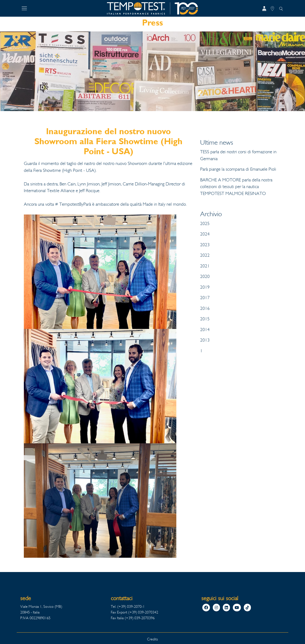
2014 (205, 330)
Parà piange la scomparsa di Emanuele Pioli (238, 169)
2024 (205, 234)
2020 (205, 276)
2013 (205, 340)
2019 (205, 287)
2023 (205, 245)
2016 (205, 308)
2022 (205, 255)
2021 (205, 266)
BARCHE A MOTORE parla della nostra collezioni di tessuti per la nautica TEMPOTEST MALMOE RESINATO (236, 187)
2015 (205, 319)
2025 (205, 224)
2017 (205, 298)
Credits (152, 639)
